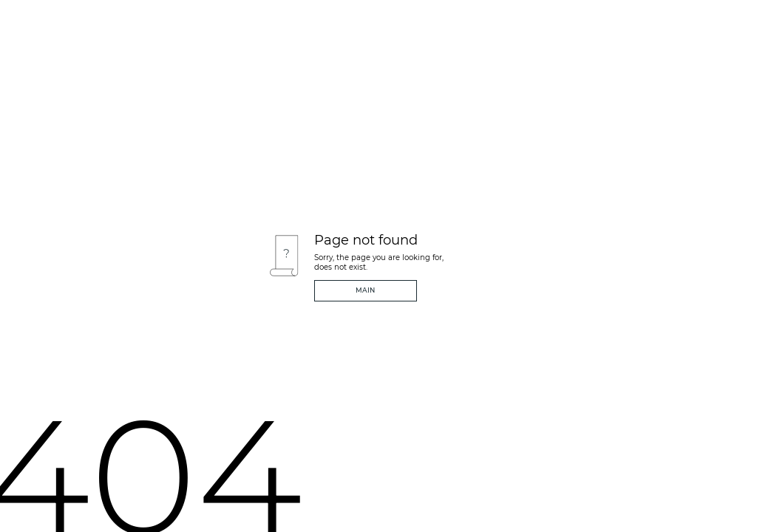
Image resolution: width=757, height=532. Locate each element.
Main (365, 290)
